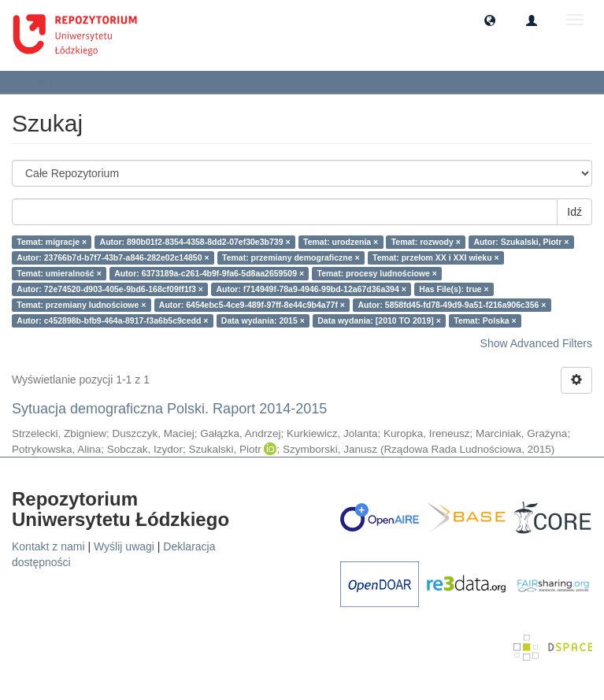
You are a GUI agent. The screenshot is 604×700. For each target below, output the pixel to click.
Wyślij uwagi (124, 546)
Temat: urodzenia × (341, 242)
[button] (490, 20)
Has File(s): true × (454, 289)
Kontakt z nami (48, 546)
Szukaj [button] (43, 82)
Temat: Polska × (485, 320)
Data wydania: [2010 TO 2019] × (379, 320)
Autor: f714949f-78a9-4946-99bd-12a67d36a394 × (311, 289)
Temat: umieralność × (59, 273)
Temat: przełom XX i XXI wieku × (436, 257)
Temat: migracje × (52, 242)
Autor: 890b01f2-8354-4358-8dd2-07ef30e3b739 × (195, 242)
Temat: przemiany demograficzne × (291, 257)
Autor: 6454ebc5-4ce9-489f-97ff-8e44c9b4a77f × (252, 305)
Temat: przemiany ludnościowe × (81, 305)
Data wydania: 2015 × (263, 320)
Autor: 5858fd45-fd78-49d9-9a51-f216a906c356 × (452, 305)
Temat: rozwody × (426, 242)
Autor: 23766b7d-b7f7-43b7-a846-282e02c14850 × (113, 257)
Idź (574, 212)
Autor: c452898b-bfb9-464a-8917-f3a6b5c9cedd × (112, 320)
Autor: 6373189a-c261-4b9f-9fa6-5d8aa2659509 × (209, 273)
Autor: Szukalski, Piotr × (521, 242)
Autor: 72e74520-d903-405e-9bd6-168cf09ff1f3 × (110, 289)
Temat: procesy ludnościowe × (377, 273)
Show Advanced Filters (536, 343)
